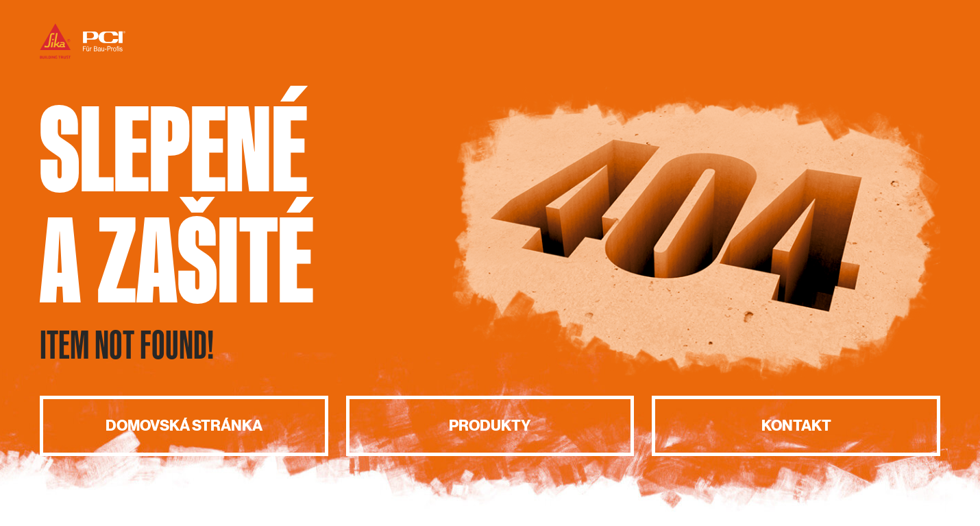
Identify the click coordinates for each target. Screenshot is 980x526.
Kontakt (796, 426)
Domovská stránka (184, 426)
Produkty (490, 426)
